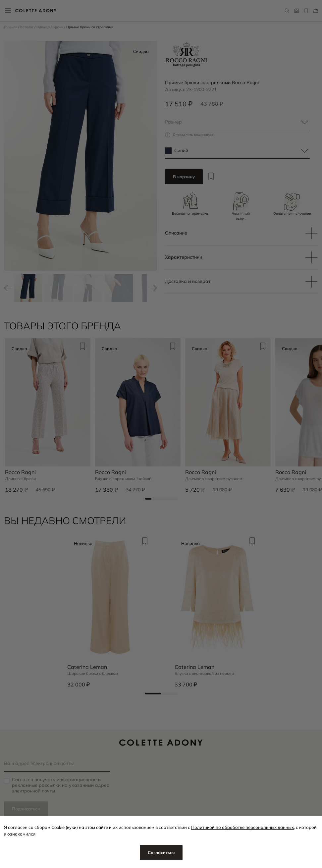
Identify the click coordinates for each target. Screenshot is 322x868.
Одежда (44, 27)
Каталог (27, 27)
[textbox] (237, 122)
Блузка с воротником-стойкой (123, 479)
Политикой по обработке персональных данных (242, 827)
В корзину (184, 177)
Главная (11, 27)
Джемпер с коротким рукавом (214, 479)
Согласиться (161, 852)
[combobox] (237, 122)
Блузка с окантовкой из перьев (204, 674)
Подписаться (26, 809)
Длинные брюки (20, 479)
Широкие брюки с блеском (93, 674)
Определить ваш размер (193, 135)
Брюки (58, 27)
